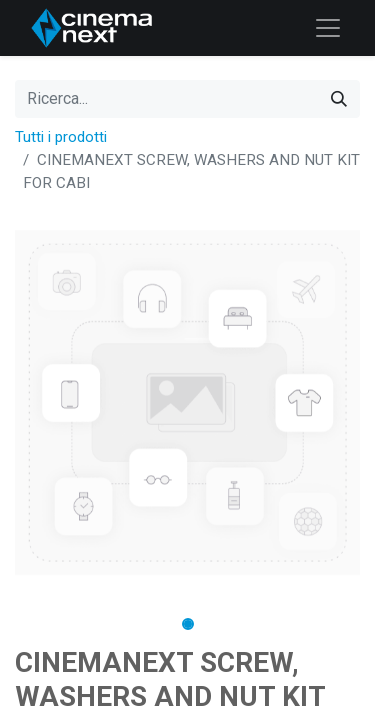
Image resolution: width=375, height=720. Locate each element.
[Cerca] (339, 99)
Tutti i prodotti (61, 137)
